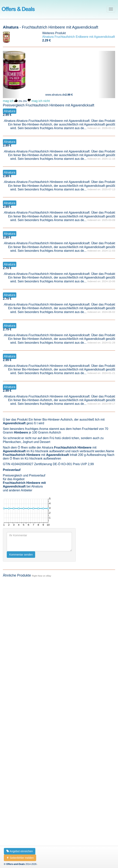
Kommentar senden (21, 828)
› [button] (107, 53)
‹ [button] (11, 53)
